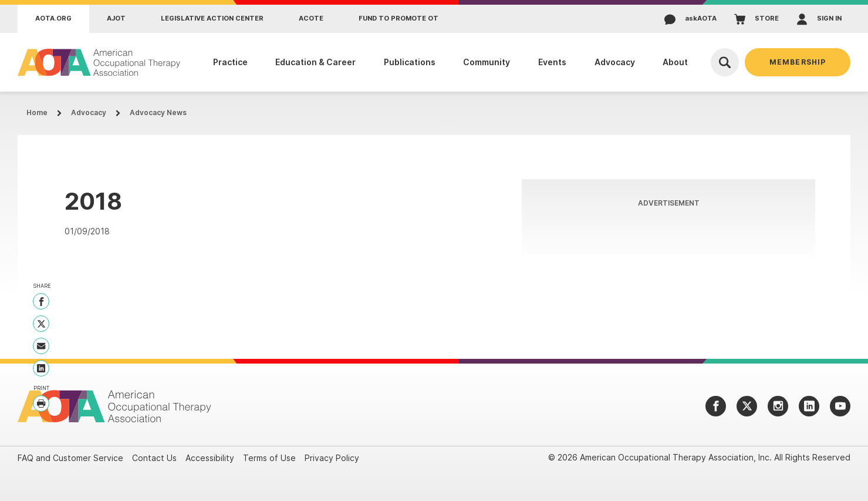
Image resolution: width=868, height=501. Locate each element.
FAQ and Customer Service (70, 458)
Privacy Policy (332, 458)
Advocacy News (158, 112)
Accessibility (210, 458)
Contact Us (154, 458)
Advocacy (89, 112)
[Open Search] (725, 62)
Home (37, 112)
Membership (798, 62)
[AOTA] (99, 62)
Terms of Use (269, 458)
